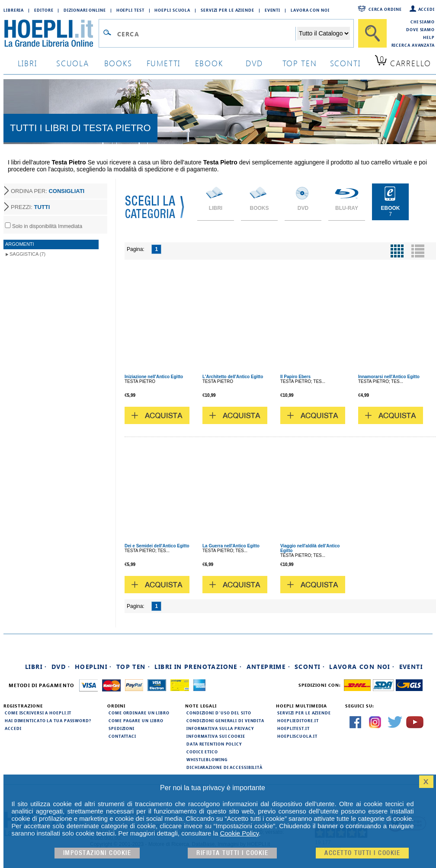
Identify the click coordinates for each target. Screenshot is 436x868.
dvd (254, 63)
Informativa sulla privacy (220, 728)
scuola (73, 63)
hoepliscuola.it (297, 736)
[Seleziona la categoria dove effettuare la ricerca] (324, 33)
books (118, 63)
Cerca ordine (385, 9)
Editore (44, 10)
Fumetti (164, 63)
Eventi (272, 10)
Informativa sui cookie (216, 736)
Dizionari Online (85, 10)
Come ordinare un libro (139, 713)
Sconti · (310, 667)
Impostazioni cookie (97, 853)
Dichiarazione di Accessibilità (224, 767)
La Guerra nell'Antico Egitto (231, 546)
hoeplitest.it (293, 728)
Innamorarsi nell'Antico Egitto (389, 377)
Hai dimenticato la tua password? (48, 720)
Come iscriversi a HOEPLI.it (38, 713)
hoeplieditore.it (298, 720)
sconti (345, 63)
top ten (300, 63)
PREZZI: (30, 207)
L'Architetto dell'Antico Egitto (233, 377)
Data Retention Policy (214, 744)
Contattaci (122, 736)
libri (27, 63)
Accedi (426, 9)
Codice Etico (202, 752)
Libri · (36, 667)
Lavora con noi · (362, 667)
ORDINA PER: (48, 191)
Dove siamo (420, 29)
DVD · (61, 667)
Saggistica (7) (27, 254)
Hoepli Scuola (172, 10)
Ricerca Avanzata (413, 45)
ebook (209, 63)
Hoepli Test (130, 10)
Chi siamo (423, 22)
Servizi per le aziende (228, 10)
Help (429, 37)
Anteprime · (268, 667)
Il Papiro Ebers (295, 377)
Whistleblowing (207, 759)
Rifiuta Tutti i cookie (232, 853)
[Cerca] (372, 33)
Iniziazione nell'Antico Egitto (154, 377)
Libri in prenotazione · (198, 667)
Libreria (14, 10)
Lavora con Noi (310, 10)
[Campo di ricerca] (206, 34)
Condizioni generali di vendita (225, 720)
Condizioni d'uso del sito (219, 713)
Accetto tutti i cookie (362, 853)
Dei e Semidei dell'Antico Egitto (157, 546)
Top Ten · (133, 667)
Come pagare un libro (136, 720)
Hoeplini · (93, 667)
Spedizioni (122, 728)
